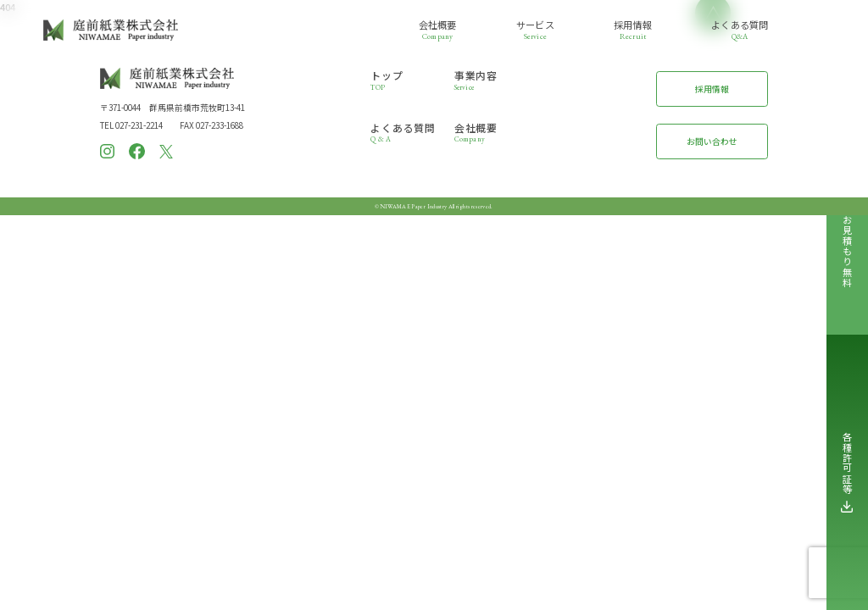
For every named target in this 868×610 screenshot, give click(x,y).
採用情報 (712, 89)
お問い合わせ (712, 141)
